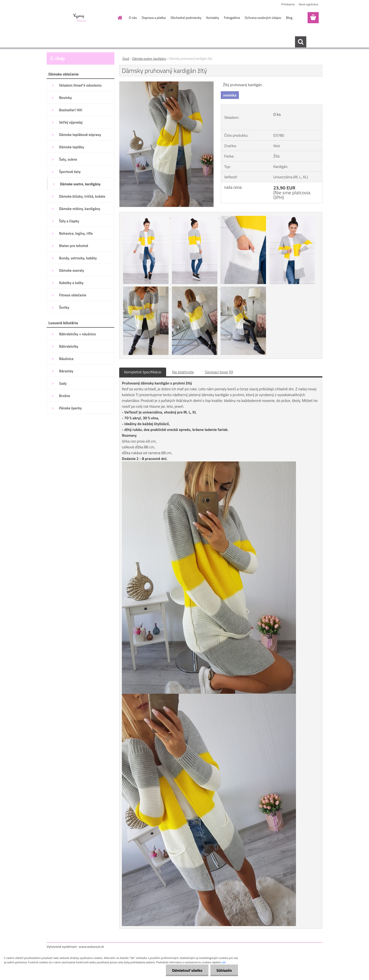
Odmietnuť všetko (187, 970)
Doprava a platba (154, 18)
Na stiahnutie (183, 372)
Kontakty (213, 18)
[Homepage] (120, 18)
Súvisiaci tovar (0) (219, 372)
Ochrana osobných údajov (263, 18)
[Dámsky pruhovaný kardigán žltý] (166, 83)
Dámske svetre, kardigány (149, 59)
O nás (133, 18)
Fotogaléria (232, 18)
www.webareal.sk (92, 946)
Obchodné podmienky (186, 18)
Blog (289, 18)
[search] (301, 42)
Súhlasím (224, 970)
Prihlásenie (288, 4)
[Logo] (80, 18)
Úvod (126, 59)
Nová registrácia (308, 4)
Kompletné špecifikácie (143, 372)
